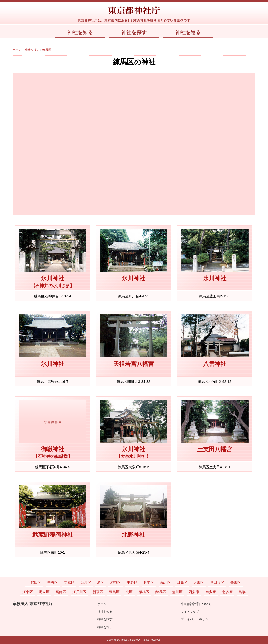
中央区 (53, 583)
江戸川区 (79, 592)
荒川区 (177, 592)
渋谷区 (116, 583)
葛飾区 (61, 592)
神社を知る (75, 33)
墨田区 (236, 583)
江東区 (28, 592)
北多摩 (227, 592)
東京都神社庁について (196, 604)
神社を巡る (193, 33)
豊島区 (114, 592)
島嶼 (242, 592)
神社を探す (134, 33)
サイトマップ (190, 612)
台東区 (86, 583)
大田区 (199, 583)
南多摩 (211, 592)
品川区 (166, 583)
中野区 (132, 583)
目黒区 (182, 583)
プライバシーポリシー (196, 619)
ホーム (102, 604)
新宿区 (98, 592)
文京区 (69, 583)
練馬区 (161, 592)
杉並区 (149, 583)
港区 (101, 583)
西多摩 (194, 592)
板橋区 (144, 592)
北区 (129, 592)
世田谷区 (217, 583)
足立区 (44, 592)
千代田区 (34, 583)
